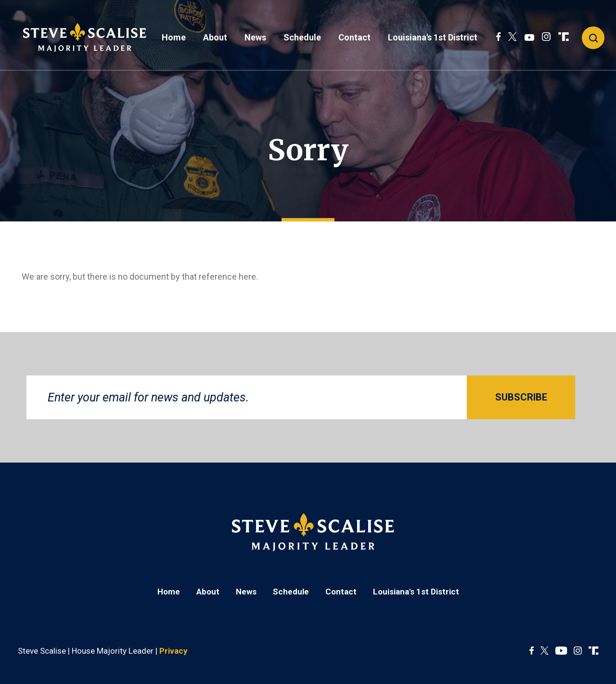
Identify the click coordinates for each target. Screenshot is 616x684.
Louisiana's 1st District (433, 37)
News (255, 37)
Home (174, 37)
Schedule (302, 37)
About (215, 37)
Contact (354, 37)
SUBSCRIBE (521, 397)
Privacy (173, 651)
